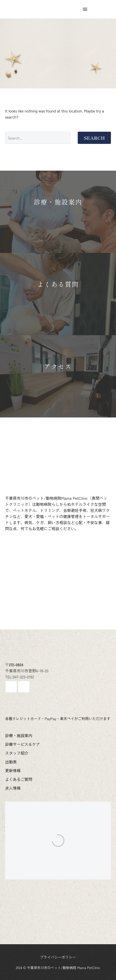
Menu (85, 9)
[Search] (38, 138)
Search (94, 138)
